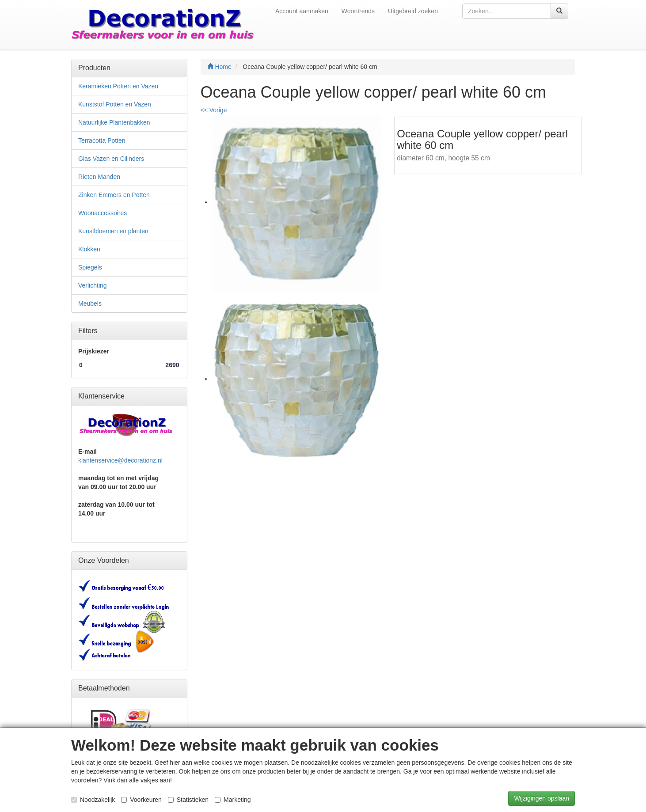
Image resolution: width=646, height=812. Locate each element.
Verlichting (93, 285)
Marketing (233, 800)
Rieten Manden (99, 177)
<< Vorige (214, 110)
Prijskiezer (94, 351)
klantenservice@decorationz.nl (120, 460)
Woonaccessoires (103, 213)
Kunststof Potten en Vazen (115, 104)
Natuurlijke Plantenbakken (114, 122)
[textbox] (507, 11)
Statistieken (188, 800)
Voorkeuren (141, 800)
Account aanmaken (302, 11)
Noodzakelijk (93, 800)
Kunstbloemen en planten (113, 231)
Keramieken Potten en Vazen (118, 86)
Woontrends (358, 11)
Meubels (90, 304)
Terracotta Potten (102, 140)
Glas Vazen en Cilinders (111, 159)
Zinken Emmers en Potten (114, 195)
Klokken (89, 249)
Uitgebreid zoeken (413, 11)
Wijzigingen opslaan (541, 798)
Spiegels (90, 267)
